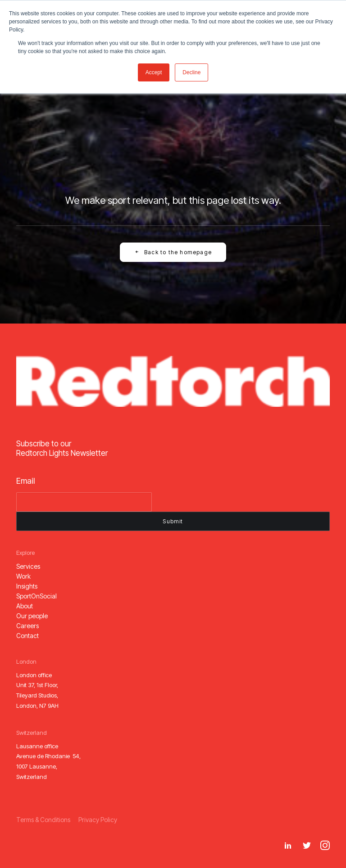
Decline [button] (191, 72)
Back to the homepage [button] (173, 252)
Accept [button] (154, 72)
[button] (28, 566)
